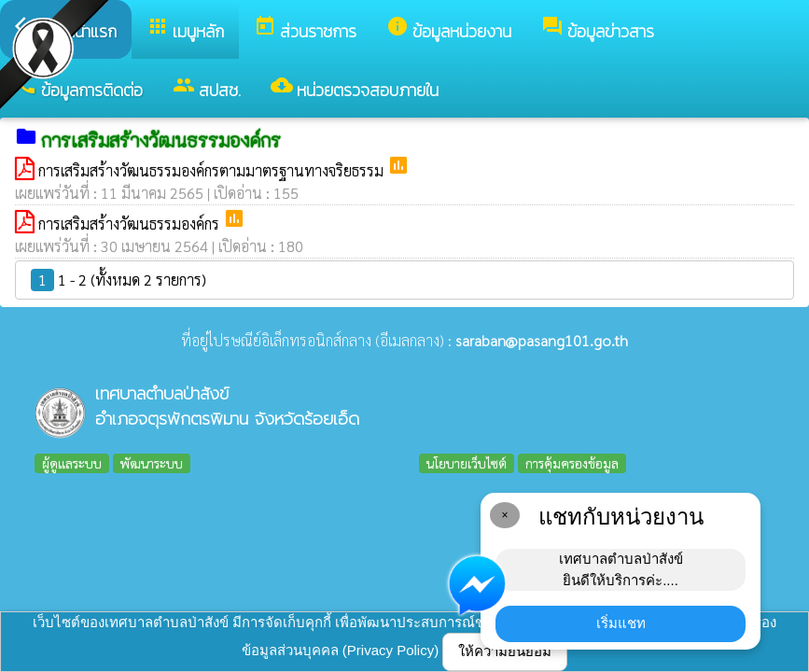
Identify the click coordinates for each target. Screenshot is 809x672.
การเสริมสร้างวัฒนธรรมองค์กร (131, 224)
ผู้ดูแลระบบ (72, 463)
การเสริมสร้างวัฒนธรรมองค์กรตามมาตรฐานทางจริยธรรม (213, 170)
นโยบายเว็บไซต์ (467, 463)
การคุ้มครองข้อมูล (572, 463)
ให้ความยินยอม (505, 651)
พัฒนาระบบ (152, 463)
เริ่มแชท (621, 623)
